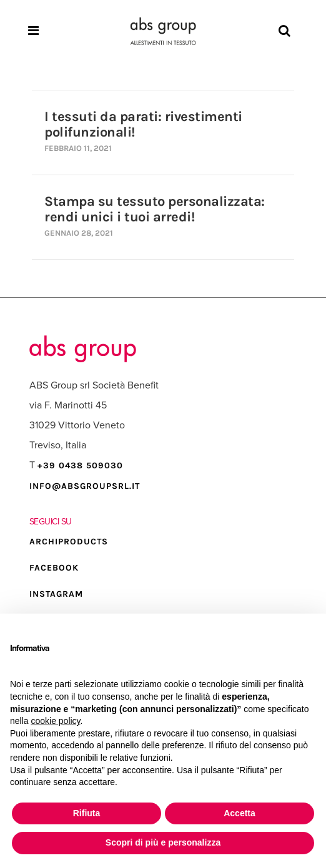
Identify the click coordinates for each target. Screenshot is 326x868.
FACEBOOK (54, 568)
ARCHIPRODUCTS (69, 542)
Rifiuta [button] (87, 813)
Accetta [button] (240, 813)
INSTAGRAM (56, 594)
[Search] (284, 31)
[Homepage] (163, 31)
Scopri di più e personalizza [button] (163, 842)
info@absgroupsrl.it (85, 486)
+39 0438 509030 (80, 465)
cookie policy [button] (55, 721)
